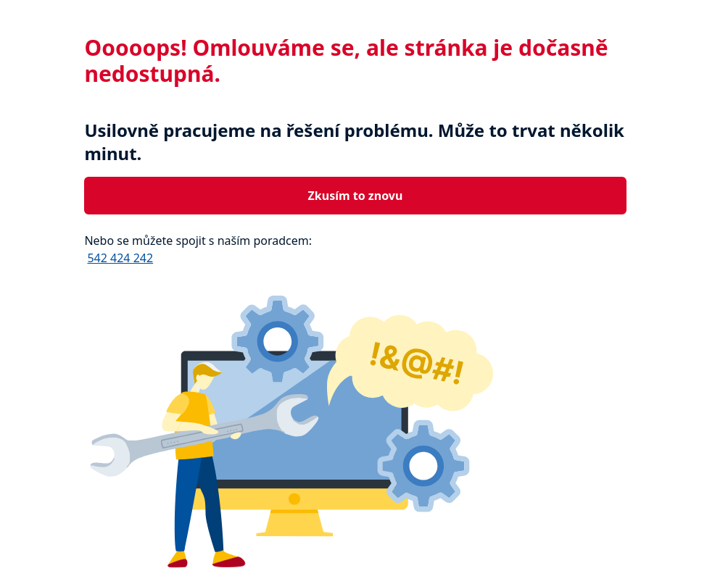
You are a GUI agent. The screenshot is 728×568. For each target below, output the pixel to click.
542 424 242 (120, 258)
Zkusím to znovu (356, 196)
